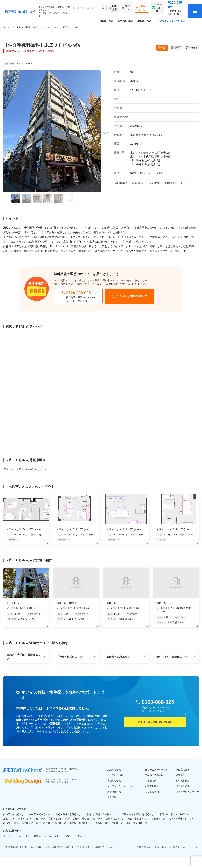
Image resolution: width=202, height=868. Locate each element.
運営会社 (180, 775)
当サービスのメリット (156, 770)
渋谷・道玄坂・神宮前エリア (51, 823)
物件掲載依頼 (183, 781)
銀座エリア (9, 819)
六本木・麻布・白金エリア (32, 819)
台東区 (68, 836)
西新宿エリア (158, 819)
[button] (105, 131)
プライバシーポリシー (187, 792)
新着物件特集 (114, 792)
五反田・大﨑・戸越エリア (109, 823)
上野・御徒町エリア (137, 823)
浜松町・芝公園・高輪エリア (88, 819)
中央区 (19, 836)
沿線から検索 (107, 21)
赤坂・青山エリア (115, 819)
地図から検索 (144, 21)
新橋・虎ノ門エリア (59, 819)
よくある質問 (152, 792)
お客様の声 (151, 781)
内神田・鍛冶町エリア (15, 814)
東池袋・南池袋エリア (81, 823)
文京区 (79, 836)
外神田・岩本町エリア (34, 27)
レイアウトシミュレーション (170, 21)
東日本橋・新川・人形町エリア (175, 814)
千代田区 (17, 27)
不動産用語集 (183, 770)
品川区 (58, 836)
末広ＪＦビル (53, 27)
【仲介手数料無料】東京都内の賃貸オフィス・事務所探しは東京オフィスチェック (169, 847)
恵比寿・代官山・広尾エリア (18, 823)
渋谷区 (48, 836)
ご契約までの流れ (154, 775)
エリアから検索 (125, 21)
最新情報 (112, 797)
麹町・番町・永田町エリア (69, 814)
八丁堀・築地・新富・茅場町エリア (138, 814)
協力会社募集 (183, 786)
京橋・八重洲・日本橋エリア (101, 814)
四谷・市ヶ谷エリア (138, 819)
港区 (28, 836)
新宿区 (37, 836)
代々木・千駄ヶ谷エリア (181, 819)
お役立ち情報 (152, 786)
